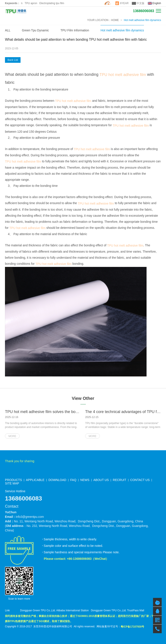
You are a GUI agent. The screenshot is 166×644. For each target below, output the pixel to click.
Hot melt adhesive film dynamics (142, 20)
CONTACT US (140, 480)
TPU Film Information (75, 30)
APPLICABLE (35, 480)
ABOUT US (101, 480)
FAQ (73, 480)
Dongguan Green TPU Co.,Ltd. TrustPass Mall (117, 610)
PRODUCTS (14, 480)
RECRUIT (120, 480)
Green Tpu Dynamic (35, 30)
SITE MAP (12, 483)
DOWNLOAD (57, 480)
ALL (8, 30)
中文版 (140, 3)
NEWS (85, 480)
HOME (115, 20)
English (157, 3)
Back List (13, 60)
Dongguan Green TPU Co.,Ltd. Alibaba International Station (54, 610)
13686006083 (144, 11)
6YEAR (124, 3)
